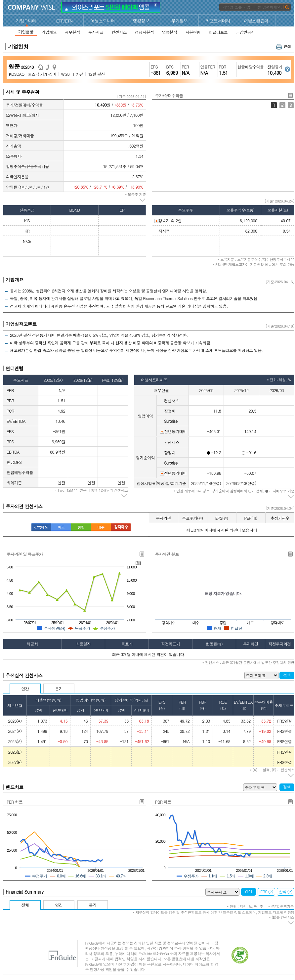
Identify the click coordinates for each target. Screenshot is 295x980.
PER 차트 (15, 802)
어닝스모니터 (103, 21)
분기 (59, 688)
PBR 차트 (163, 802)
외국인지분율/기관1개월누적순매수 (291, 105)
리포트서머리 (218, 21)
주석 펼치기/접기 (143, 200)
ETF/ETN (64, 21)
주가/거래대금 (282, 105)
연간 (25, 688)
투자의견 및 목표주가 (25, 554)
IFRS (267, 892)
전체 (25, 905)
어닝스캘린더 (256, 21)
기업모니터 (26, 21)
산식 (286, 892)
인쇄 (283, 46)
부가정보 (180, 21)
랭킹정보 (141, 21)
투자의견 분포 (167, 554)
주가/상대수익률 (274, 105)
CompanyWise (32, 7)
